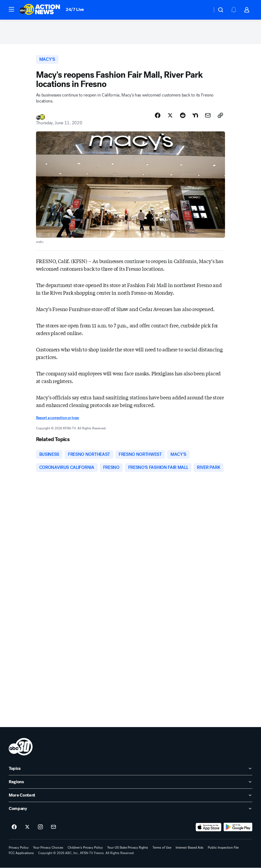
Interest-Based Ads (190, 848)
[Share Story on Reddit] (183, 115)
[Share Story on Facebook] (158, 115)
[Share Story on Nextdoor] (195, 115)
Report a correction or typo (58, 418)
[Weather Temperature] (204, 10)
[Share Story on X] (170, 115)
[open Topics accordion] (130, 769)
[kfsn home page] (21, 747)
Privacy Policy (19, 848)
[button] (11, 9)
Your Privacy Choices (48, 848)
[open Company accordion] (130, 809)
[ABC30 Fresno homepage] (40, 10)
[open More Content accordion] (130, 795)
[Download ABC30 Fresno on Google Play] (238, 827)
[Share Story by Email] (208, 115)
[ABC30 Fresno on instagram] (40, 827)
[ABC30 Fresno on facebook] (14, 827)
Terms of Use (162, 848)
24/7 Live (75, 9)
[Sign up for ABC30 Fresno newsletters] (53, 827)
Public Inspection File (223, 848)
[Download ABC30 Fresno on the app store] (209, 827)
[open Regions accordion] (130, 782)
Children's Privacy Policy (85, 848)
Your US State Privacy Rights (128, 848)
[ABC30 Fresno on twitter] (27, 827)
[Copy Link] (220, 115)
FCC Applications (21, 853)
